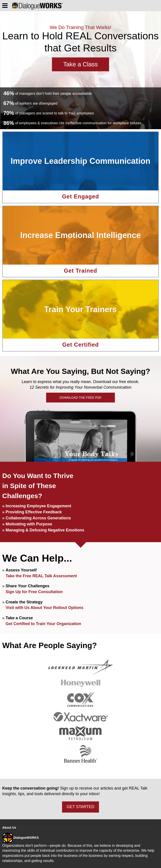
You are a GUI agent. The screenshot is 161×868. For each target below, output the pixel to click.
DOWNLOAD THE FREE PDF (80, 398)
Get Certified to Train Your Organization (43, 624)
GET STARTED (80, 807)
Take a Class (80, 64)
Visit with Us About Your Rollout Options (44, 608)
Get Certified (80, 345)
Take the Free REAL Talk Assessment (41, 576)
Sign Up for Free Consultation (34, 592)
